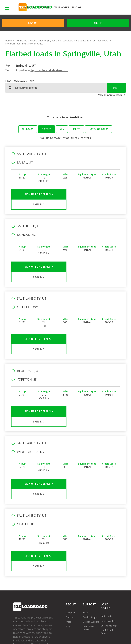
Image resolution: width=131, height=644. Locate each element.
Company (70, 551)
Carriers (30, 7)
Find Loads (106, 555)
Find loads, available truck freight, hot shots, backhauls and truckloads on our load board (62, 41)
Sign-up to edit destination (49, 70)
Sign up (45, 138)
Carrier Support (91, 556)
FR (31, 637)
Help (80, 634)
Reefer (76, 129)
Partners (70, 556)
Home (8, 41)
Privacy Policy (43, 634)
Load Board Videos (89, 567)
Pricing (76, 7)
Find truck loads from (20, 81)
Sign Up (33, 23)
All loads (28, 129)
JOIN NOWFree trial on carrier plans (106, 8)
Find (114, 88)
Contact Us (107, 634)
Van (62, 129)
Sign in (98, 23)
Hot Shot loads (98, 129)
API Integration (64, 634)
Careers (92, 634)
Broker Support (91, 561)
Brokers (44, 7)
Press (68, 561)
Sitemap (20, 637)
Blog (68, 565)
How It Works (60, 7)
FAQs (86, 551)
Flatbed (46, 129)
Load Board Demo (107, 571)
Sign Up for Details (38, 194)
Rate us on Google (48, 637)
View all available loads (110, 95)
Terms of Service (22, 634)
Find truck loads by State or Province (24, 44)
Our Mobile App (109, 564)
